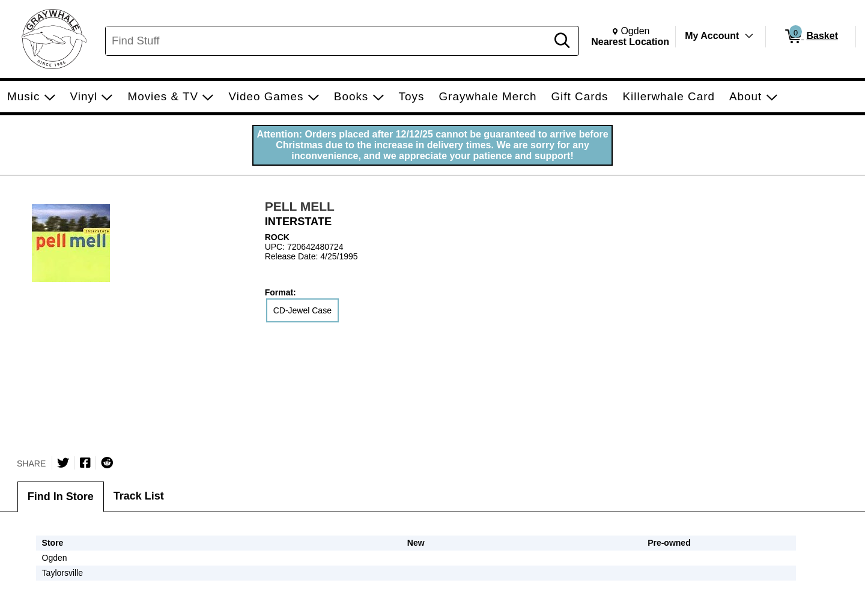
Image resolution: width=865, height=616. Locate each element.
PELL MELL (300, 206)
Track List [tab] (139, 496)
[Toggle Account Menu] (749, 36)
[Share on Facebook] (85, 463)
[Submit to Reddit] (107, 463)
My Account (712, 36)
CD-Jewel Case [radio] (302, 310)
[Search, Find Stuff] (328, 41)
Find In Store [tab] (61, 497)
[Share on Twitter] (63, 463)
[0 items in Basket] (811, 37)
